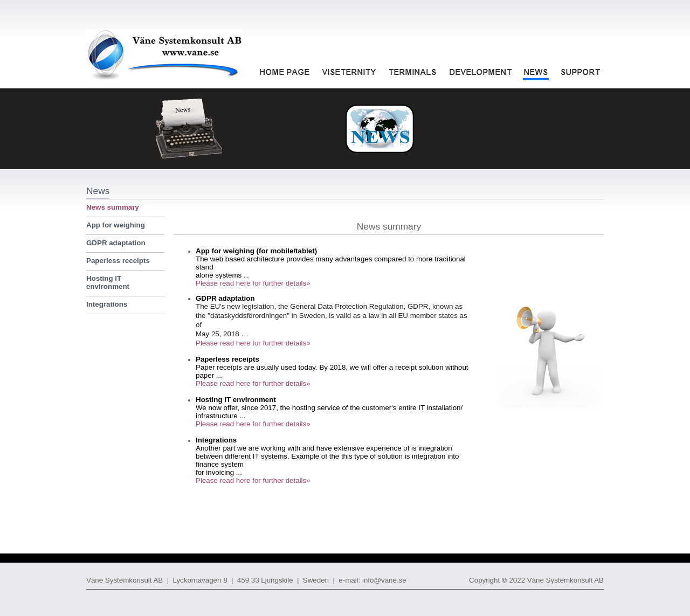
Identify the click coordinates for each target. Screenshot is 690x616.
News (98, 191)
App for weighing (116, 225)
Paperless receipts (118, 261)
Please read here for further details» (253, 283)
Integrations (107, 304)
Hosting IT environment (108, 282)
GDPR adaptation (116, 243)
